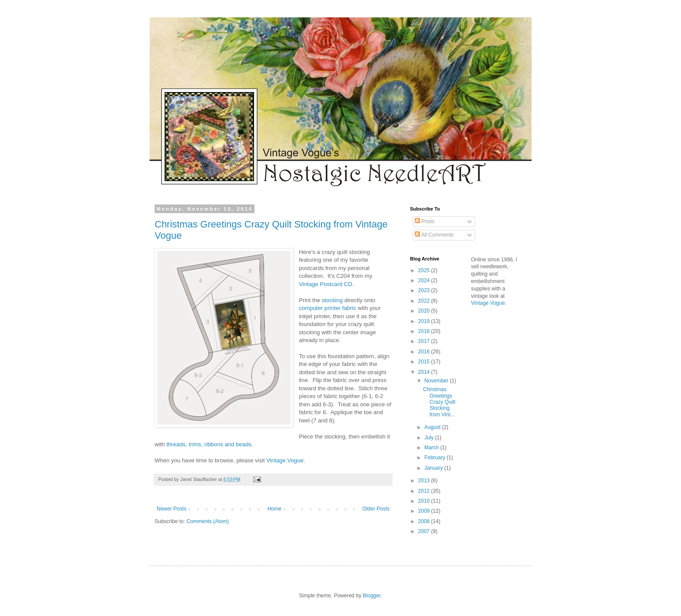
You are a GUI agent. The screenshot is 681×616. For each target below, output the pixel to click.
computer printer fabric (327, 308)
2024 (425, 280)
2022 (425, 301)
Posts (425, 221)
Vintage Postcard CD (326, 284)
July (430, 438)
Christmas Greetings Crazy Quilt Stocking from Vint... (439, 402)
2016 (425, 352)
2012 (425, 491)
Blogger (372, 596)
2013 (425, 481)
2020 (425, 311)
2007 (425, 531)
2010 (425, 501)
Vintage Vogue (285, 460)
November (437, 381)
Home (274, 509)
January (434, 468)
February (435, 458)
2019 (425, 321)
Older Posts (376, 509)
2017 (425, 341)
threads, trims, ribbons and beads (209, 444)
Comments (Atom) (207, 521)
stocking (332, 300)
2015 (425, 362)
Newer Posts (172, 509)
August (433, 427)
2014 (425, 372)
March (432, 448)
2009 (425, 511)
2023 (425, 290)
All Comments (434, 235)
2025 (425, 270)
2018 (425, 331)
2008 (425, 521)
